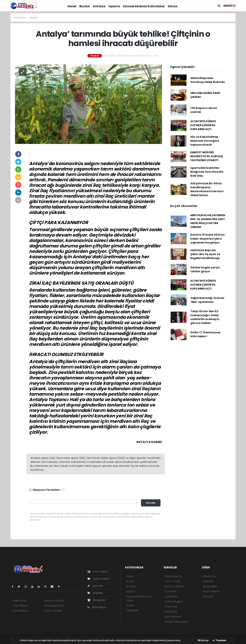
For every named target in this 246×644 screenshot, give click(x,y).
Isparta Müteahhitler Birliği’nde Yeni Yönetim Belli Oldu (207, 172)
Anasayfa (20, 17)
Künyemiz (97, 600)
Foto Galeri (98, 572)
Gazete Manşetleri (176, 622)
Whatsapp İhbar (54, 606)
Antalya (99, 6)
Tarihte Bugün (174, 602)
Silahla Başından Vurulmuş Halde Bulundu (208, 80)
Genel (72, 6)
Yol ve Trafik (172, 581)
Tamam (219, 640)
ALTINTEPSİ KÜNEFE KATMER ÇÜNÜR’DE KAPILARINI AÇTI (203, 125)
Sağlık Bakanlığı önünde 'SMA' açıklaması (207, 300)
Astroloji (208, 596)
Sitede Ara (210, 576)
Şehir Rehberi (173, 617)
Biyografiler (210, 586)
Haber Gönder (53, 611)
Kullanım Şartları (54, 601)
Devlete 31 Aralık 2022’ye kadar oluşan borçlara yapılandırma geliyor (208, 239)
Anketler (208, 581)
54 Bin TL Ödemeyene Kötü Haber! (205, 334)
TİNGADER (132, 610)
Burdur (85, 6)
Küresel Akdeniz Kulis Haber (144, 6)
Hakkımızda (19, 601)
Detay (203, 640)
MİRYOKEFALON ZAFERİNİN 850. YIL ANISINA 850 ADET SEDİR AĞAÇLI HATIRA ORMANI (208, 221)
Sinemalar (171, 607)
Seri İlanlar (171, 612)
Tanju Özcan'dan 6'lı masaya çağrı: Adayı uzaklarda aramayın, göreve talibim (205, 317)
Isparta (114, 6)
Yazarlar (96, 586)
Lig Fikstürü (171, 596)
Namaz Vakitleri (174, 586)
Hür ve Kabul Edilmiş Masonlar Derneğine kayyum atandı (205, 141)
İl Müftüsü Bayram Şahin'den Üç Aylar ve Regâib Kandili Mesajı (205, 254)
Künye (173, 6)
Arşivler (95, 593)
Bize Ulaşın (97, 607)
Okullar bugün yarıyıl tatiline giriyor (205, 269)
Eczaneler (171, 591)
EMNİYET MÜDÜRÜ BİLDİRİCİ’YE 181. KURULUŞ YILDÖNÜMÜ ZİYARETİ (207, 156)
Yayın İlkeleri (20, 606)
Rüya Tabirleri (211, 591)
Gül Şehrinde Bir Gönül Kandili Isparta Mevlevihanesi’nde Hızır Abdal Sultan (207, 189)
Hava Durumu (173, 576)
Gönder (151, 503)
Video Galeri (98, 579)
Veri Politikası (20, 611)
